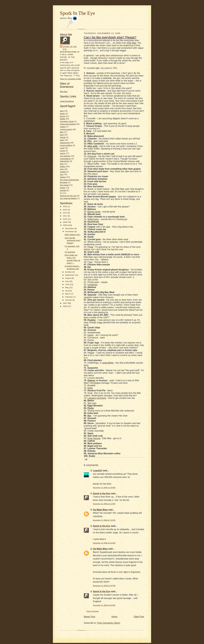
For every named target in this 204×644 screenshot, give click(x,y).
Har (89, 416)
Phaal (90, 247)
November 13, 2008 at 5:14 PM (104, 504)
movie (62, 151)
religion (63, 177)
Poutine (91, 320)
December (70, 228)
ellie (62, 132)
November (70, 232)
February (69, 297)
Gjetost (91, 380)
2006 (65, 306)
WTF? (76, 73)
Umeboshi (92, 285)
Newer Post (89, 617)
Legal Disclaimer (67, 101)
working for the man (68, 196)
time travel (64, 185)
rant (62, 174)
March (68, 294)
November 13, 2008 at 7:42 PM (104, 520)
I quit (62, 148)
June (67, 284)
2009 (65, 222)
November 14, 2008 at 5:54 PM (104, 605)
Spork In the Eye (70, 48)
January (69, 300)
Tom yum (92, 403)
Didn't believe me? (72, 235)
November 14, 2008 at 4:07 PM (104, 586)
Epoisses (92, 156)
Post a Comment (93, 611)
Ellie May (64, 92)
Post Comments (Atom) (109, 623)
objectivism (65, 161)
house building (66, 145)
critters (63, 127)
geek (62, 140)
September (70, 275)
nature (63, 153)
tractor (63, 188)
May (67, 288)
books (62, 114)
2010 (65, 219)
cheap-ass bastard (68, 124)
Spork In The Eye (77, 13)
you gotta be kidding (68, 198)
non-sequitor (65, 156)
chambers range (67, 121)
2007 (65, 303)
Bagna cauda (94, 212)
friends (63, 137)
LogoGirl (98, 471)
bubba (63, 119)
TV (61, 193)
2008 (65, 225)
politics (63, 166)
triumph (63, 190)
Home (114, 617)
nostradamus (65, 159)
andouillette (108, 363)
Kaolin (90, 335)
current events (66, 129)
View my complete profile (70, 79)
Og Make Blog (100, 510)
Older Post (139, 617)
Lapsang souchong (97, 398)
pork (62, 169)
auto (62, 111)
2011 (65, 216)
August (68, 278)
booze (63, 116)
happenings (65, 143)
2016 (65, 206)
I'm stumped (70, 252)
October (69, 272)
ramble (63, 172)
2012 (65, 213)
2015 (65, 210)
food (62, 135)
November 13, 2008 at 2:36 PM (104, 487)
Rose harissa (94, 438)
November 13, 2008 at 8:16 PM (104, 543)
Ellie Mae (132, 43)
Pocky (91, 408)
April (67, 291)
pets (62, 164)
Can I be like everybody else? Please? (73, 240)
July (67, 281)
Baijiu (90, 388)
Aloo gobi (92, 146)
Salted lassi (93, 219)
